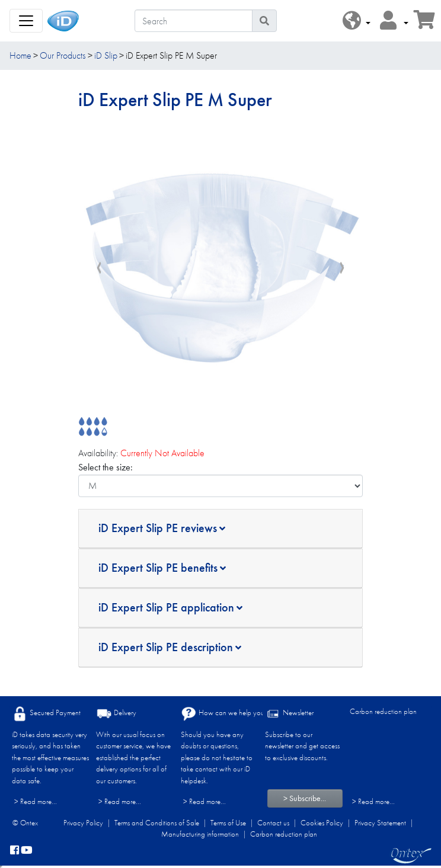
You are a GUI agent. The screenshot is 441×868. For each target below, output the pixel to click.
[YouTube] (27, 851)
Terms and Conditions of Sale (157, 823)
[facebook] (15, 851)
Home (20, 55)
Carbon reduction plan (383, 711)
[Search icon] (264, 21)
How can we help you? (224, 714)
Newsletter (289, 714)
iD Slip (106, 55)
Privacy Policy (83, 823)
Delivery (116, 714)
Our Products (63, 55)
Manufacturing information (200, 834)
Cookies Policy (322, 823)
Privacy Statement (380, 823)
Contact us (273, 823)
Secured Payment (46, 714)
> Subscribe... (305, 798)
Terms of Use (228, 823)
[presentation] (99, 268)
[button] (357, 21)
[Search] (194, 21)
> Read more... (36, 801)
